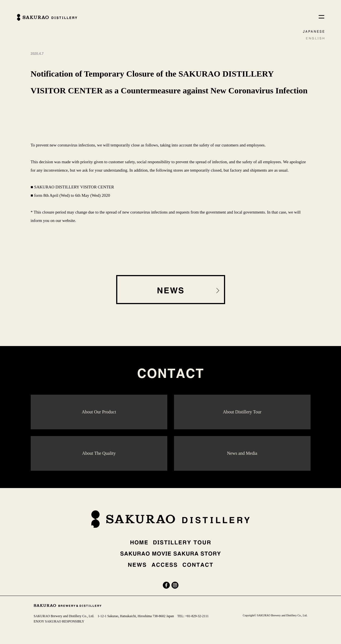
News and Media (242, 453)
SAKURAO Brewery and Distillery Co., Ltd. (64, 616)
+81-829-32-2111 (197, 616)
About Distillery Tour (242, 412)
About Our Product (99, 412)
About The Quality (99, 453)
